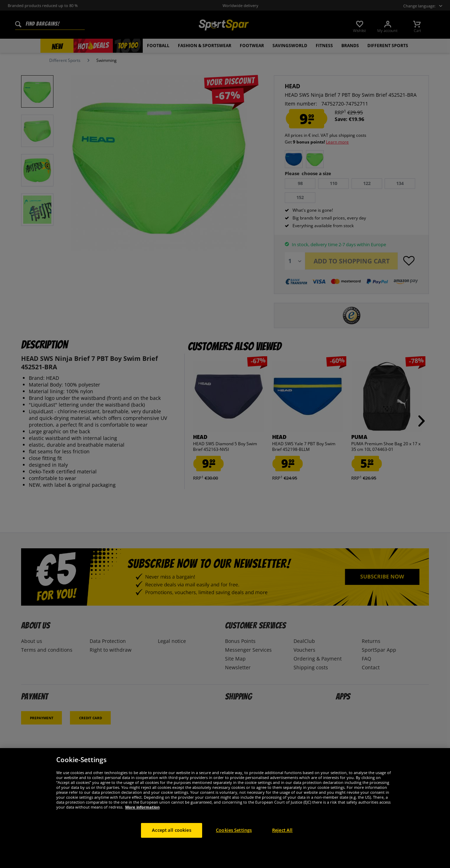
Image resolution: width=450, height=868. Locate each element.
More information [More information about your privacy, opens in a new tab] (142, 807)
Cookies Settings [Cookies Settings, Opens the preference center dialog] (234, 830)
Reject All (282, 830)
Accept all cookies (171, 830)
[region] (225, 808)
